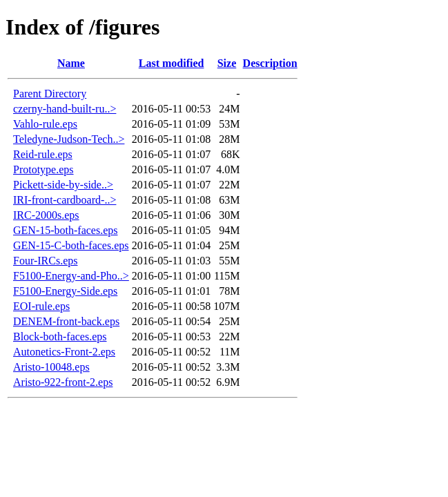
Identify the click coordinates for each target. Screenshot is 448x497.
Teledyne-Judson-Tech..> (69, 139)
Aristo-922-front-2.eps (63, 382)
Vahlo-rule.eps (45, 124)
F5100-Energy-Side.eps (65, 291)
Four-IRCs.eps (45, 261)
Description (270, 63)
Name (71, 63)
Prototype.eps (43, 169)
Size (227, 63)
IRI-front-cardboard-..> (65, 200)
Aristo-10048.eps (51, 367)
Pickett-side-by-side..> (63, 185)
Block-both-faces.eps (60, 337)
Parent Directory (50, 94)
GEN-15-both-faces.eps (66, 230)
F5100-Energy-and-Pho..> (71, 276)
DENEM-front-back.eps (66, 321)
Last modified (172, 63)
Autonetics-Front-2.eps (64, 352)
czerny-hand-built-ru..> (65, 109)
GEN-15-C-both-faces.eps (71, 245)
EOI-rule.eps (41, 306)
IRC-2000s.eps (46, 215)
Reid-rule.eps (43, 154)
